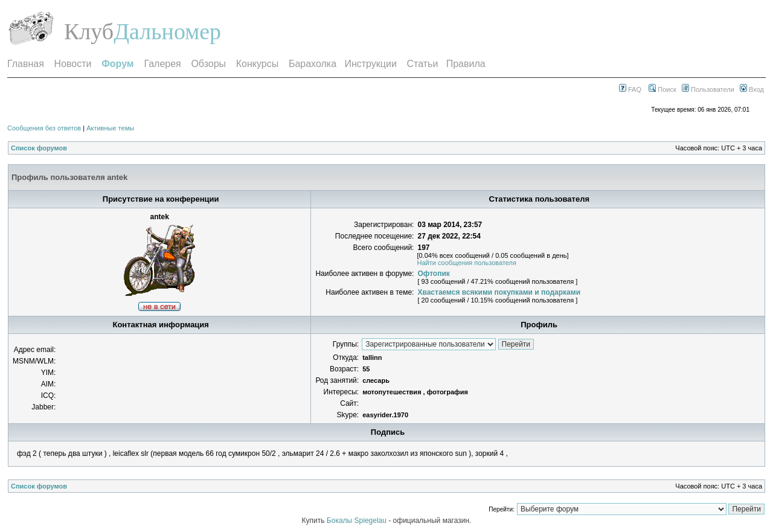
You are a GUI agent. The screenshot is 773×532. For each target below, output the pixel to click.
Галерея (162, 64)
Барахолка (313, 64)
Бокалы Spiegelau (358, 521)
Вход (752, 89)
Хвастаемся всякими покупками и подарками (499, 292)
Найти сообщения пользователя (467, 263)
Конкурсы (257, 64)
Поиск (662, 89)
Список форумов (39, 148)
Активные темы (110, 128)
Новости (73, 64)
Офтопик (433, 274)
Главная (26, 64)
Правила (466, 64)
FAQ (630, 89)
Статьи (423, 64)
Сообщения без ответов (44, 128)
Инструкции (370, 64)
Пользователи (708, 89)
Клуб (89, 31)
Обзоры (208, 64)
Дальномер (167, 31)
